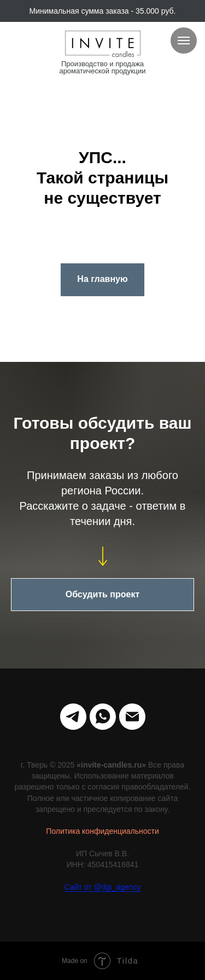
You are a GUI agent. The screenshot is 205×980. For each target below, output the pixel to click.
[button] (102, 595)
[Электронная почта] (132, 717)
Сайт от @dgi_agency (103, 887)
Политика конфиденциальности (102, 831)
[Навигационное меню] (184, 41)
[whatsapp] (103, 717)
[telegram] (73, 717)
